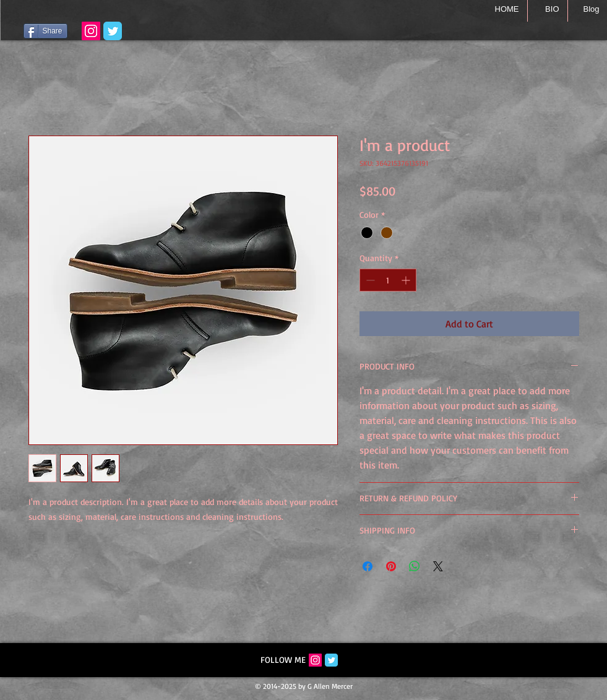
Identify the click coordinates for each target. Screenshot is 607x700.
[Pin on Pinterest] (391, 566)
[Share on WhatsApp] (415, 566)
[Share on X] (438, 566)
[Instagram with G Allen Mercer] (91, 31)
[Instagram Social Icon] (315, 660)
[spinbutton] (388, 280)
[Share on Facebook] (368, 566)
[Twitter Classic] (331, 660)
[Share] (45, 31)
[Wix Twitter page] (113, 31)
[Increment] (407, 280)
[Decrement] (369, 280)
